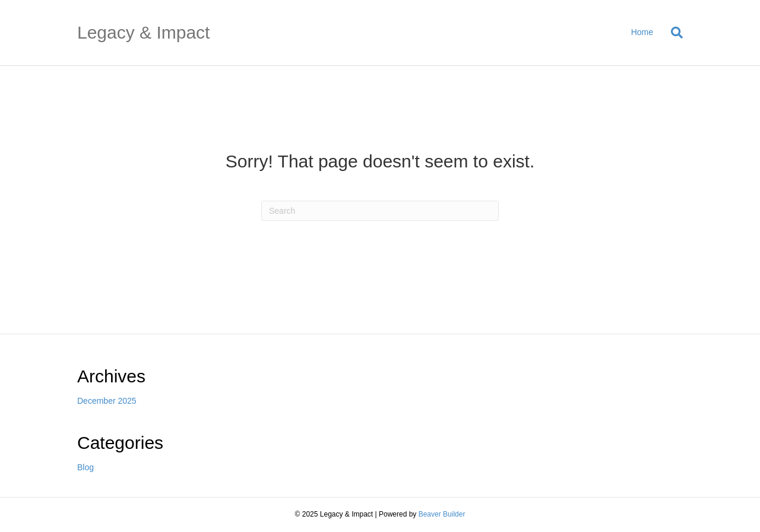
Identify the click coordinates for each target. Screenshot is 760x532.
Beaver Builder (442, 514)
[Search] (672, 33)
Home (642, 32)
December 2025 (107, 401)
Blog (85, 467)
